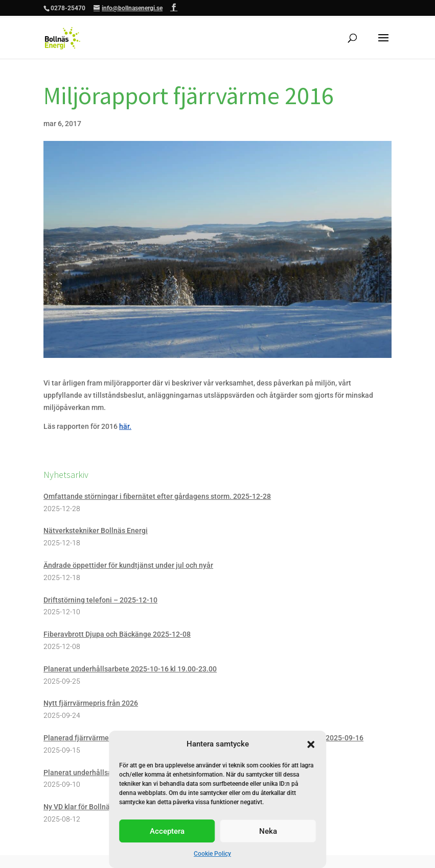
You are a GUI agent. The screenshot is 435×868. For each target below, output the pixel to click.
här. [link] (125, 426)
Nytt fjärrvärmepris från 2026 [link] (91, 703)
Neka (268, 831)
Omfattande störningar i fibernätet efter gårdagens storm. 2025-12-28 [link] (157, 496)
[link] (63, 38)
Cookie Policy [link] (212, 854)
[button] (311, 744)
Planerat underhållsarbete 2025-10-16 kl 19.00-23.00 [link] (130, 669)
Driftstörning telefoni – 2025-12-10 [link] (100, 600)
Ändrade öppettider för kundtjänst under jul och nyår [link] (128, 565)
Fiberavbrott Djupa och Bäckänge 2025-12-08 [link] (117, 634)
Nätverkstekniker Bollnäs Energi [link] (96, 531)
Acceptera (167, 831)
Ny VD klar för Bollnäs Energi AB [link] (95, 807)
